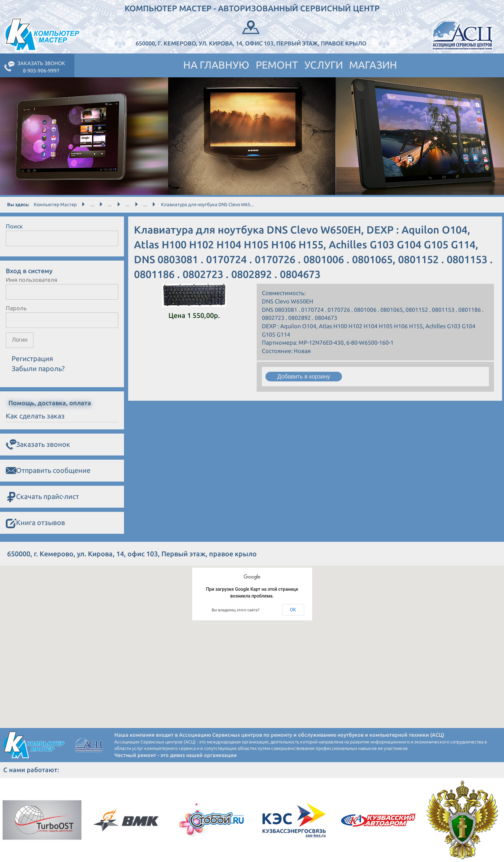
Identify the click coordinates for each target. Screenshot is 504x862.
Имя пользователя (32, 280)
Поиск (14, 226)
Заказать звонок (38, 445)
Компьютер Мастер (55, 205)
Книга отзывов (35, 523)
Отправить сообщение (48, 471)
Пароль (16, 308)
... (92, 205)
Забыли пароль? (38, 369)
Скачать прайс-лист (42, 497)
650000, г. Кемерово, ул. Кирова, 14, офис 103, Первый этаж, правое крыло (251, 32)
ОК (293, 610)
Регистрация (32, 359)
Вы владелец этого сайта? (236, 610)
